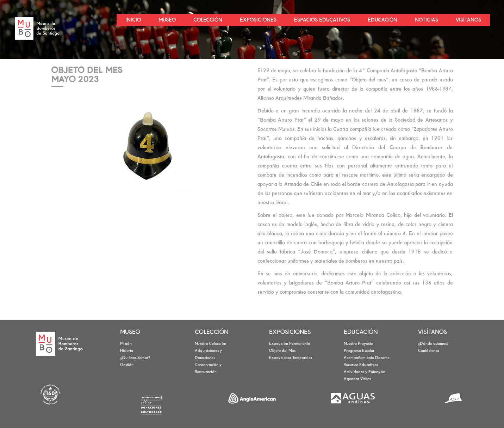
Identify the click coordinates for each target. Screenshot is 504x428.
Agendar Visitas (357, 379)
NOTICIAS (427, 20)
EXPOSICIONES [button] (258, 20)
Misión (126, 344)
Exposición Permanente (290, 344)
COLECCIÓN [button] (208, 20)
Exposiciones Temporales (291, 358)
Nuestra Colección (210, 344)
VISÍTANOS (433, 332)
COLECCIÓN (211, 332)
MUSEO (130, 332)
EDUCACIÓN (361, 332)
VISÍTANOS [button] (468, 20)
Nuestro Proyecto (358, 344)
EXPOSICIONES (290, 332)
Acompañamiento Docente (367, 358)
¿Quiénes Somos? (135, 358)
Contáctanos (429, 351)
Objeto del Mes (282, 351)
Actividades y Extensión (365, 372)
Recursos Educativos (361, 365)
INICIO (133, 20)
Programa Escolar (359, 351)
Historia (127, 351)
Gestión (127, 365)
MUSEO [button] (167, 20)
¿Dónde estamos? (433, 344)
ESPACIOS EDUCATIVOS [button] (322, 20)
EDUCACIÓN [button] (382, 20)
